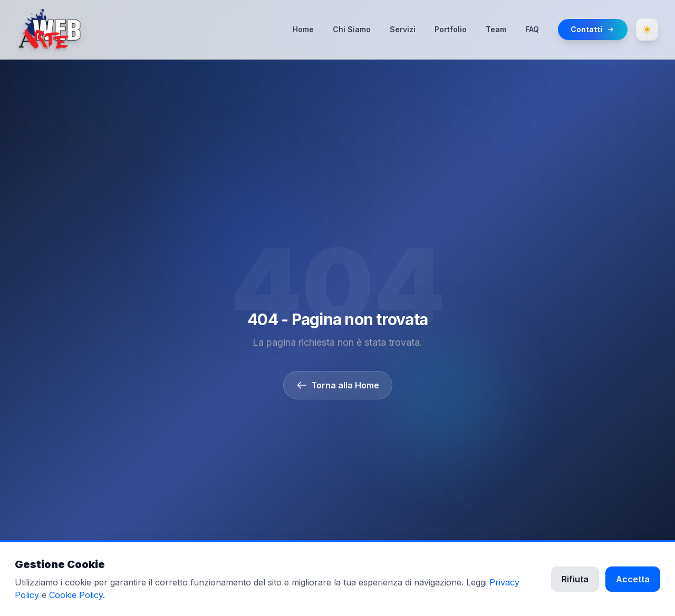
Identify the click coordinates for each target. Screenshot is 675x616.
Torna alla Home (338, 385)
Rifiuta (575, 579)
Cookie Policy (76, 595)
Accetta (633, 579)
